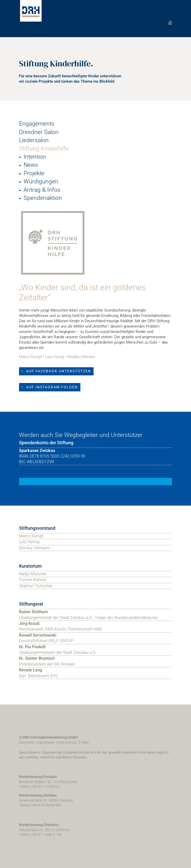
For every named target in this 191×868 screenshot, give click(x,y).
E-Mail (84, 742)
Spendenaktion (43, 198)
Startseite (27, 742)
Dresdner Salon (39, 132)
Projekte (34, 173)
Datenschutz (67, 742)
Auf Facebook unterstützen (59, 371)
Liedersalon (34, 140)
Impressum (45, 742)
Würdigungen (41, 181)
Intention (35, 157)
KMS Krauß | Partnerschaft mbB (73, 629)
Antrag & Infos (42, 190)
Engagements (37, 124)
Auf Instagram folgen (52, 387)
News (31, 165)
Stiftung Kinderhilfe (44, 149)
